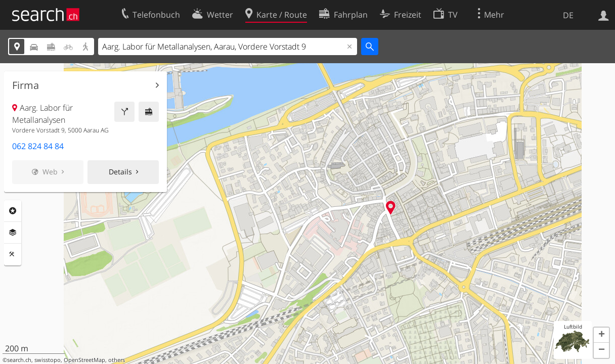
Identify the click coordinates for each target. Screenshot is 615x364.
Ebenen (13, 233)
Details (120, 172)
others (117, 360)
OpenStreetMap (84, 360)
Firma (26, 85)
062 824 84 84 (38, 146)
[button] (601, 335)
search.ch (19, 360)
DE (568, 15)
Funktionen (13, 254)
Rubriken (13, 211)
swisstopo (48, 360)
